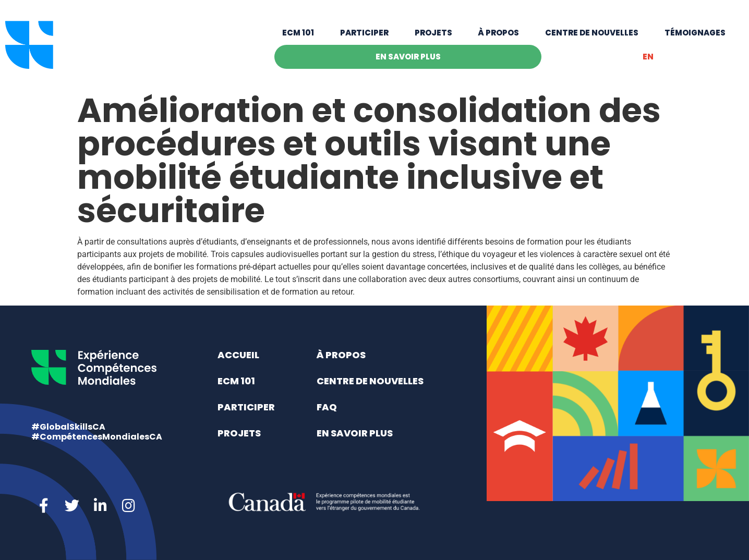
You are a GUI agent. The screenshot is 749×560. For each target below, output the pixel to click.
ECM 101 (298, 33)
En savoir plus (408, 57)
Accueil (238, 355)
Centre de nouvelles (592, 33)
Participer (364, 33)
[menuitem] (648, 57)
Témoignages (695, 33)
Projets (433, 33)
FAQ (327, 407)
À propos (498, 33)
